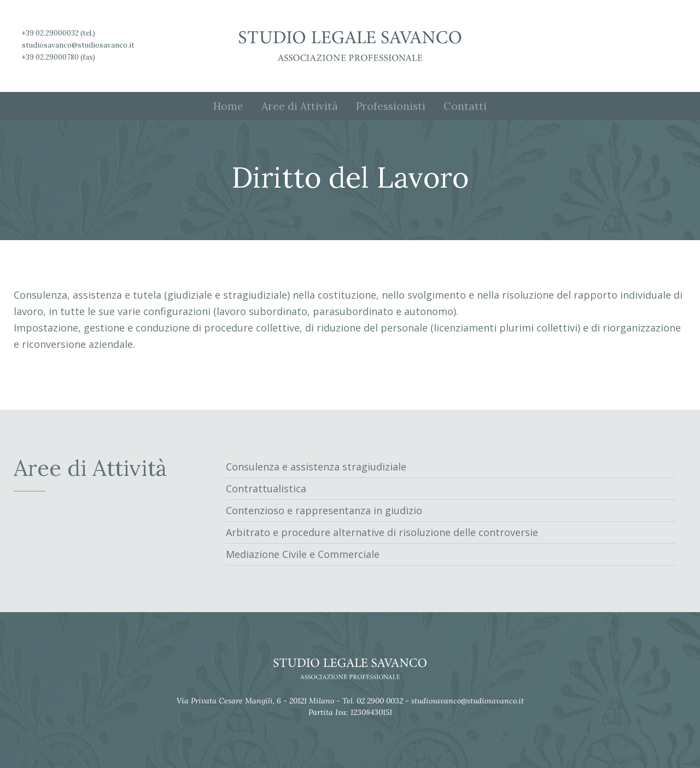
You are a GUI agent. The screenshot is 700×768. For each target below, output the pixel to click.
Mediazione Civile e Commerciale (303, 554)
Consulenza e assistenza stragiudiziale (316, 467)
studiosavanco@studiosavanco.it (78, 45)
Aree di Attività (300, 106)
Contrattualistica (266, 488)
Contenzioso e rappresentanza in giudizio (324, 510)
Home (228, 106)
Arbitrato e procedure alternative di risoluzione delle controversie (382, 532)
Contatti (465, 106)
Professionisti (391, 106)
